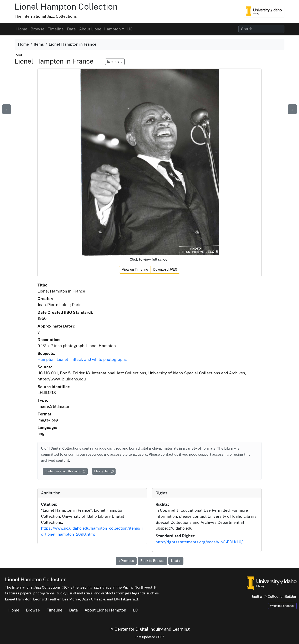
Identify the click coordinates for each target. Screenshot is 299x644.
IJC (130, 29)
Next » (176, 561)
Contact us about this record (65, 471)
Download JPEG (165, 269)
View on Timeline (135, 269)
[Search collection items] (261, 29)
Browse (38, 29)
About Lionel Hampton (105, 610)
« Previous (126, 561)
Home (22, 29)
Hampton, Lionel (53, 359)
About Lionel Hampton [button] (100, 29)
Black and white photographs (100, 359)
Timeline (56, 29)
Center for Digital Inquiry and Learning (149, 629)
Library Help (104, 471)
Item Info (115, 62)
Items (39, 44)
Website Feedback (282, 606)
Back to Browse (152, 561)
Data (71, 29)
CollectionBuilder (282, 596)
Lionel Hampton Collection (66, 7)
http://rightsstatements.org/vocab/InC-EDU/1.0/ (199, 542)
